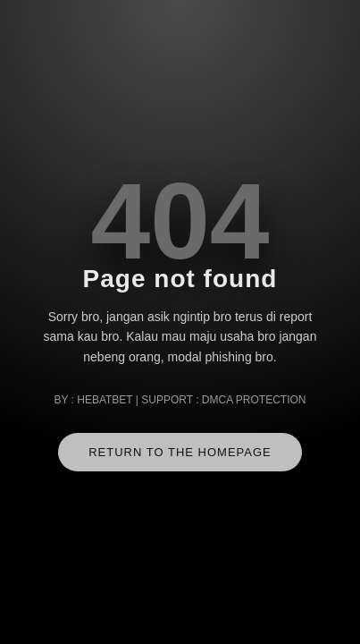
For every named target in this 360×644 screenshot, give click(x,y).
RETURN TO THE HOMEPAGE (180, 452)
